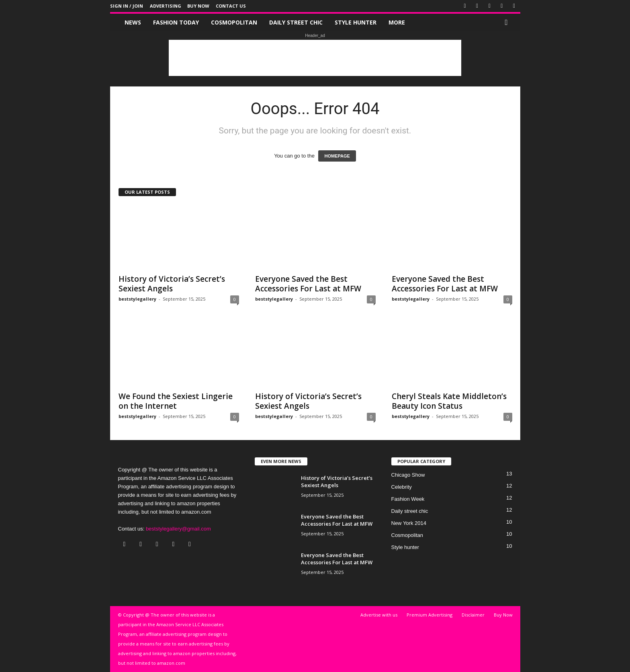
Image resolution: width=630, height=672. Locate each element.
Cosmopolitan (234, 22)
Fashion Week (408, 499)
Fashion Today (176, 22)
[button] (508, 23)
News (133, 22)
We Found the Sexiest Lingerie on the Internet (176, 401)
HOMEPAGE (337, 156)
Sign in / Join (127, 6)
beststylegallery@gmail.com (178, 529)
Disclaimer (473, 615)
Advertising (166, 6)
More (397, 22)
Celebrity (402, 487)
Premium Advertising (430, 615)
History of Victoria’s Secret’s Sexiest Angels (172, 284)
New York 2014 (409, 523)
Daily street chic (296, 22)
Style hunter (356, 22)
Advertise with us (379, 615)
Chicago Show (408, 475)
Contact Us (231, 6)
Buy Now (198, 6)
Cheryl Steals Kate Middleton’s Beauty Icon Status (449, 401)
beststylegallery (137, 299)
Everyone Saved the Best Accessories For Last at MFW (308, 284)
